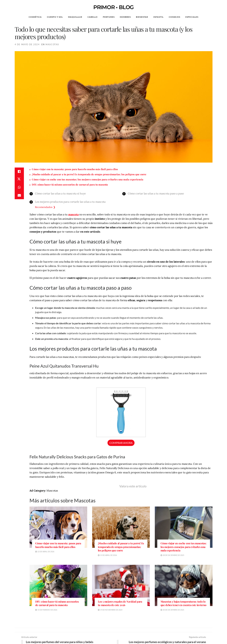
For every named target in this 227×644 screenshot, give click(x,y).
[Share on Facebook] (19, 171)
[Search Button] (213, 17)
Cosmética (35, 17)
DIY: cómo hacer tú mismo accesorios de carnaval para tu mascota (70, 185)
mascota (73, 214)
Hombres (125, 17)
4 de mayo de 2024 (27, 44)
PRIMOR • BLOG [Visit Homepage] (113, 7)
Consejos (174, 17)
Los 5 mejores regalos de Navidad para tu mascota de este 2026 (120, 603)
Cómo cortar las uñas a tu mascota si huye (60, 193)
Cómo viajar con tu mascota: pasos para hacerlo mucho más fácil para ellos (75, 169)
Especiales (192, 17)
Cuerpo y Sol (55, 17)
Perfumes (109, 17)
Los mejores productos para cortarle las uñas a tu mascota (70, 202)
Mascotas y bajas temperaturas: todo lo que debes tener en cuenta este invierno (184, 603)
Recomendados (44, 207)
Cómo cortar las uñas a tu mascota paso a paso (156, 193)
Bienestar (142, 17)
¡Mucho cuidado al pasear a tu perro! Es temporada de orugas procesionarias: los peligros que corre (89, 174)
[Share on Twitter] (19, 179)
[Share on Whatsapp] (19, 187)
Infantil (158, 17)
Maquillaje (75, 17)
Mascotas (52, 44)
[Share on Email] (19, 195)
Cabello (93, 17)
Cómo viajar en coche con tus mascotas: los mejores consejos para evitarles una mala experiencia (88, 179)
